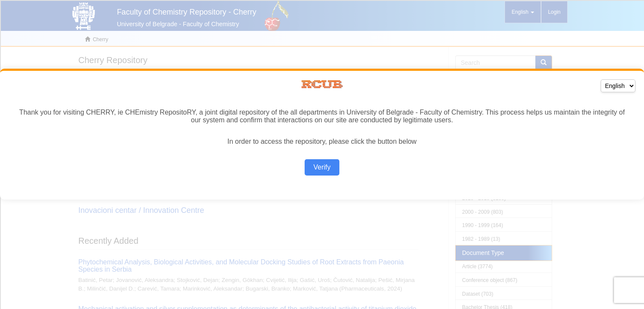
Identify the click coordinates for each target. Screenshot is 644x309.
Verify (322, 167)
